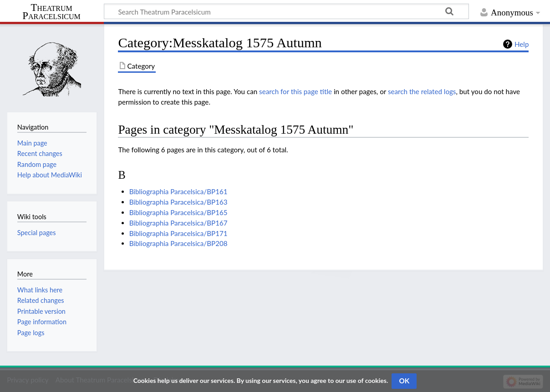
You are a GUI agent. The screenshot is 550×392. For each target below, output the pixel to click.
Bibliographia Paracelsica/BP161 (178, 191)
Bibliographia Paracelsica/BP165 (178, 212)
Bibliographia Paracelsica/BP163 (178, 202)
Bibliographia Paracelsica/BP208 (178, 243)
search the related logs (422, 91)
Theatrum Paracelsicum (51, 12)
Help (522, 44)
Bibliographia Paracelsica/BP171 (178, 233)
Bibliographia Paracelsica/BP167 (178, 223)
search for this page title (295, 91)
